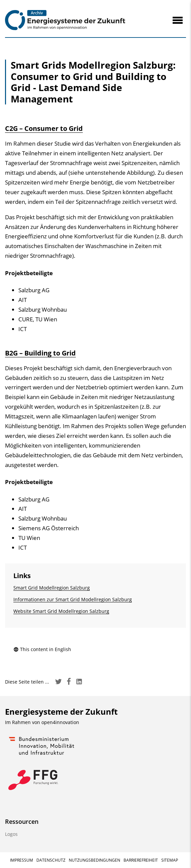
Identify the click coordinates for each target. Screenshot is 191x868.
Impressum (22, 860)
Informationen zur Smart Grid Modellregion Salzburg (73, 599)
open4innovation (60, 722)
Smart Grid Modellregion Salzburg (52, 588)
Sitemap (170, 860)
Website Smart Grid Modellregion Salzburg (61, 611)
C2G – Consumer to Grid (44, 128)
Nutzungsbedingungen (94, 860)
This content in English (42, 649)
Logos (11, 834)
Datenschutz (51, 860)
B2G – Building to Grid (40, 353)
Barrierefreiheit (141, 860)
